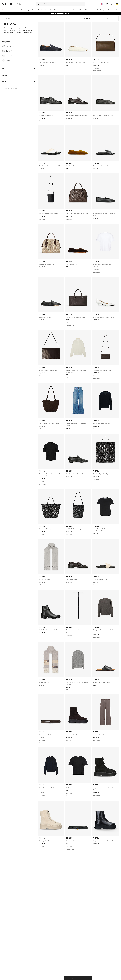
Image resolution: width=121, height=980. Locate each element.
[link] (51, 62)
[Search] (38, 4)
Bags (7, 56)
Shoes (8, 51)
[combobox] (62, 4)
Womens (8, 46)
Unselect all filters (10, 88)
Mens (7, 61)
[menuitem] (4, 10)
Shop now (66, 13)
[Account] (107, 4)
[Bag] (117, 4)
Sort (105, 18)
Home (8, 18)
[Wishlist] (112, 4)
